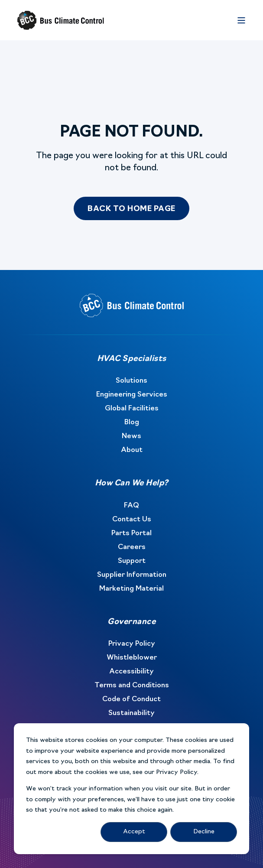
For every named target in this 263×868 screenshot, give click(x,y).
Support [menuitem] (132, 561)
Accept (134, 832)
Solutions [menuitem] (131, 381)
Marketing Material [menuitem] (131, 589)
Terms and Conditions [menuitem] (132, 686)
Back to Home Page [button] (131, 209)
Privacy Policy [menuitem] (132, 644)
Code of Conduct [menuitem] (131, 699)
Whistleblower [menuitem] (132, 658)
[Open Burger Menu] (241, 20)
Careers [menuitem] (132, 547)
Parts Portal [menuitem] (131, 533)
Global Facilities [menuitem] (132, 409)
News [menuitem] (131, 436)
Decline (204, 832)
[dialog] (131, 789)
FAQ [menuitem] (131, 506)
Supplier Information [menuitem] (132, 575)
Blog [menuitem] (132, 423)
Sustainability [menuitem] (131, 713)
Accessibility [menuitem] (131, 672)
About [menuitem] (132, 450)
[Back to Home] (61, 20)
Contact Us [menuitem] (132, 520)
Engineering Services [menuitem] (132, 395)
